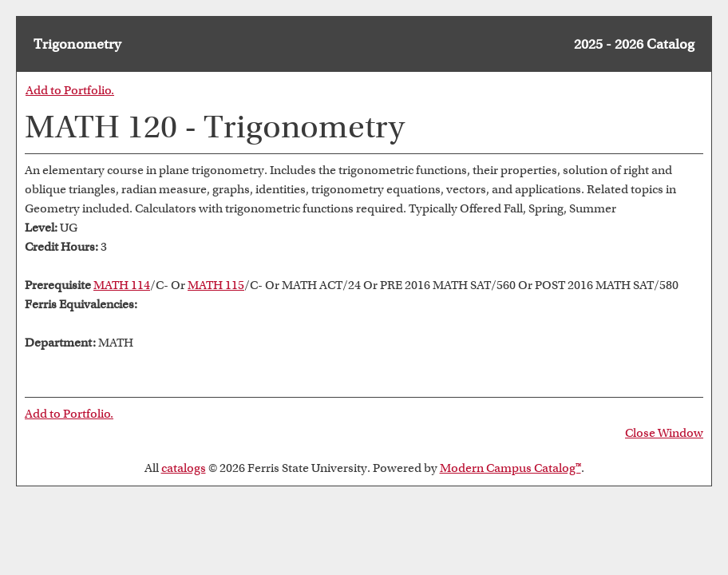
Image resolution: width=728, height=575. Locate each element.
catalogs (184, 468)
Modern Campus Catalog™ (510, 468)
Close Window (664, 433)
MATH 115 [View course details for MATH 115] (216, 285)
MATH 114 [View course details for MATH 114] (122, 285)
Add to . (70, 90)
